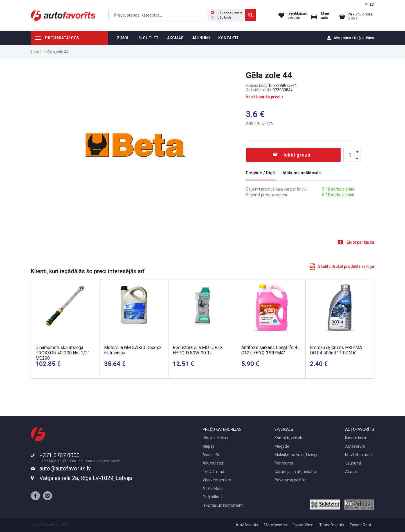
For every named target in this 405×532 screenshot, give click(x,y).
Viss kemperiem (217, 480)
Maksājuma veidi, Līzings (296, 455)
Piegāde (282, 446)
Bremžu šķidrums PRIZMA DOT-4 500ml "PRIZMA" (336, 350)
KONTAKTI (228, 38)
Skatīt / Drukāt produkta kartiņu (346, 266)
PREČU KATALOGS (62, 38)
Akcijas (351, 472)
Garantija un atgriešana (295, 472)
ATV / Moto (213, 488)
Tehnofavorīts (332, 525)
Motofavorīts (275, 525)
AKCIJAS (175, 38)
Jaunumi (353, 463)
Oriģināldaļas (214, 497)
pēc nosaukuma (226, 13)
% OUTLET (149, 38)
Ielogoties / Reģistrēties (354, 38)
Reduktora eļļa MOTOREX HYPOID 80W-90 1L (198, 350)
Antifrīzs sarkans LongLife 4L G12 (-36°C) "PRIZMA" (271, 350)
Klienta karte (356, 438)
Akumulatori (213, 463)
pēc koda (221, 18)
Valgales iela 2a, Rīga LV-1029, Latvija (86, 478)
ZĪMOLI (124, 38)
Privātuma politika (291, 480)
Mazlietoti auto (358, 455)
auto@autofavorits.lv (65, 468)
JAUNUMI (201, 38)
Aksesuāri (211, 455)
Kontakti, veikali (288, 438)
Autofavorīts (247, 525)
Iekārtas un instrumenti (223, 505)
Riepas (209, 446)
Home (36, 52)
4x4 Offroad (213, 472)
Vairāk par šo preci (263, 97)
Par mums (284, 463)
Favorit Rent (361, 525)
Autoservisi (355, 446)
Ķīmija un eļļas (215, 438)
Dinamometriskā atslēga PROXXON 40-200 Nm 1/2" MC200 (62, 353)
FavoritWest (303, 525)
